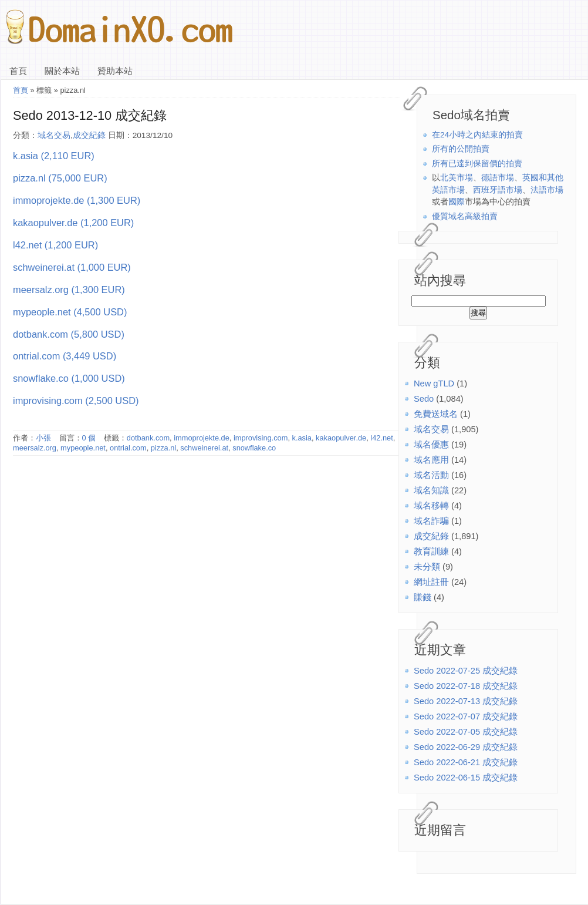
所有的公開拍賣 (461, 149)
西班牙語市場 (498, 190)
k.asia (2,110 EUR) (54, 156)
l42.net (381, 438)
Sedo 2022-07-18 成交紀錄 (466, 686)
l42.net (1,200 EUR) (55, 245)
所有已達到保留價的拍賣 (477, 164)
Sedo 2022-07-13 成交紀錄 (466, 701)
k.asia (302, 438)
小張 (43, 438)
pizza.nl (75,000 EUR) (60, 178)
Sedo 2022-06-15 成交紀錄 (466, 778)
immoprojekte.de (202, 438)
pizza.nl (163, 448)
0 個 (89, 438)
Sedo (424, 399)
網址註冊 (431, 582)
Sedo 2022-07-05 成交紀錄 (466, 732)
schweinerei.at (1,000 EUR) (72, 267)
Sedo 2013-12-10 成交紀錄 (90, 115)
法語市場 (547, 190)
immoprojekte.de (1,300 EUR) (77, 200)
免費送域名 (436, 414)
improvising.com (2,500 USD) (76, 401)
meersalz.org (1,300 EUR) (69, 290)
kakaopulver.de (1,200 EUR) (73, 223)
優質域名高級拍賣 (465, 216)
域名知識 (431, 490)
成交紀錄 (431, 536)
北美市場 (457, 178)
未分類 (427, 567)
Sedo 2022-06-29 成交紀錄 (466, 747)
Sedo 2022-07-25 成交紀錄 (466, 671)
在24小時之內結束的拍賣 (477, 135)
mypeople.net (83, 448)
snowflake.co (254, 448)
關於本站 (62, 71)
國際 (457, 202)
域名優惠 (431, 445)
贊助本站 (115, 71)
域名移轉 (431, 506)
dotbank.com (148, 438)
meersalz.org (35, 448)
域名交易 (431, 429)
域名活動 (431, 475)
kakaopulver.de (341, 438)
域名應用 (431, 460)
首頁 (18, 71)
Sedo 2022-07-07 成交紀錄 (466, 716)
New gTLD (434, 383)
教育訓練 (431, 551)
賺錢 (423, 597)
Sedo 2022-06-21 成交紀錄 (466, 762)
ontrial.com (128, 448)
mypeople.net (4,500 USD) (70, 312)
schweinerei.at (204, 448)
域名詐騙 (431, 521)
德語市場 (498, 178)
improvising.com (261, 438)
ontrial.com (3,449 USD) (65, 356)
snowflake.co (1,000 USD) (69, 378)
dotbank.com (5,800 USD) (69, 334)
